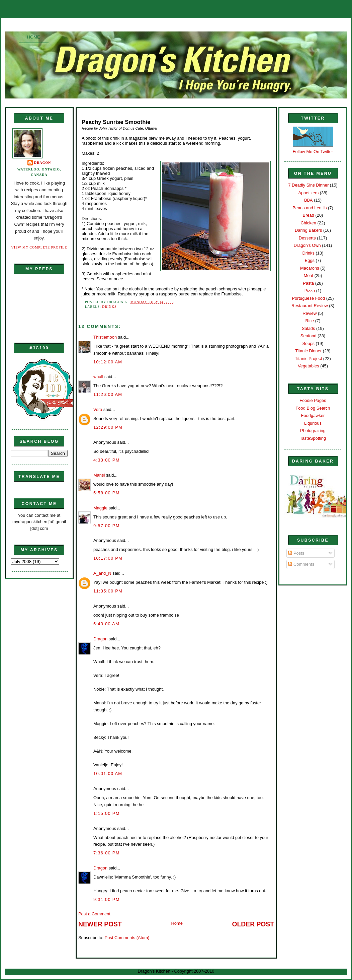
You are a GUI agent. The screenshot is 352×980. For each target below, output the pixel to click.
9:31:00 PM (107, 899)
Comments (301, 564)
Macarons (310, 268)
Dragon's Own (307, 245)
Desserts (307, 238)
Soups (309, 343)
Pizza (310, 291)
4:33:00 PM (107, 460)
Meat (308, 275)
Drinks (109, 307)
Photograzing (313, 431)
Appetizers (308, 193)
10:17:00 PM (108, 558)
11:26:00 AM (108, 394)
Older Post (253, 924)
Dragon (43, 163)
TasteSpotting (313, 438)
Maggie (100, 508)
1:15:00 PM (107, 813)
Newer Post (100, 924)
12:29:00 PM (108, 427)
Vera (98, 409)
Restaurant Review (310, 306)
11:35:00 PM (108, 591)
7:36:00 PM (107, 853)
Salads (308, 328)
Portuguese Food (308, 298)
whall (98, 377)
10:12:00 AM (108, 362)
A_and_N (102, 573)
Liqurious (313, 423)
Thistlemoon (105, 337)
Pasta (308, 283)
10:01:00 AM (108, 774)
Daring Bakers (308, 230)
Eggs (310, 260)
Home (34, 37)
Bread (309, 215)
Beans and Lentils (310, 208)
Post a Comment (94, 914)
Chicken (309, 223)
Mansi (99, 475)
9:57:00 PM (107, 526)
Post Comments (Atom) (127, 938)
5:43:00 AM (106, 624)
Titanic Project (308, 359)
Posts (296, 553)
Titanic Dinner (308, 351)
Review (310, 313)
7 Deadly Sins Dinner (308, 185)
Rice (310, 321)
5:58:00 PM (107, 493)
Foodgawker (313, 415)
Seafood (309, 336)
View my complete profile (39, 247)
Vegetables (309, 366)
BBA (309, 200)
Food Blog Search (313, 408)
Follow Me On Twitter (313, 152)
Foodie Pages (313, 400)
